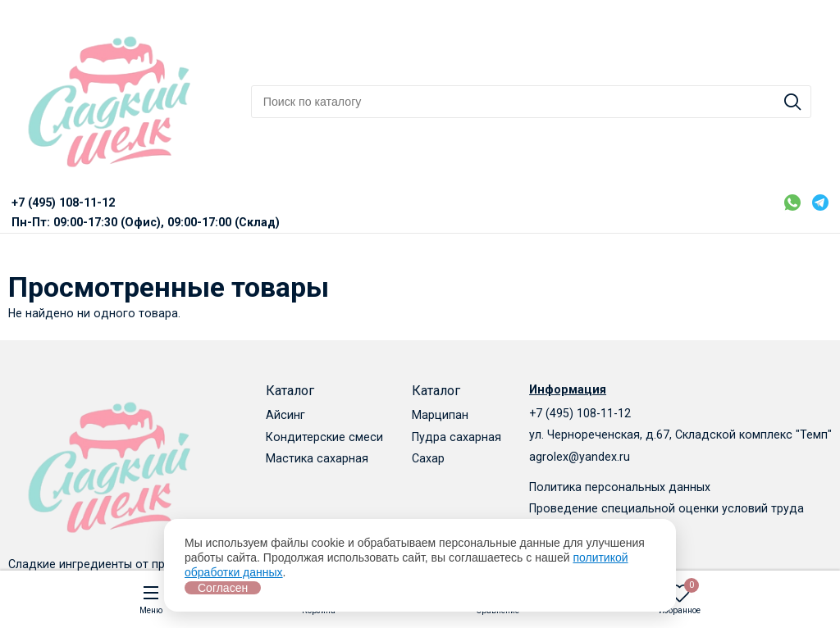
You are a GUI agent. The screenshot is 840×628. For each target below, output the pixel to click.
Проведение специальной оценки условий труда (667, 508)
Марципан (440, 415)
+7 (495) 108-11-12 (580, 413)
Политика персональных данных (620, 487)
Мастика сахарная (317, 458)
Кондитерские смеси (324, 437)
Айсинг (285, 415)
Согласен (223, 588)
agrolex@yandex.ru (580, 457)
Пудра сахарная (457, 437)
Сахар (428, 458)
